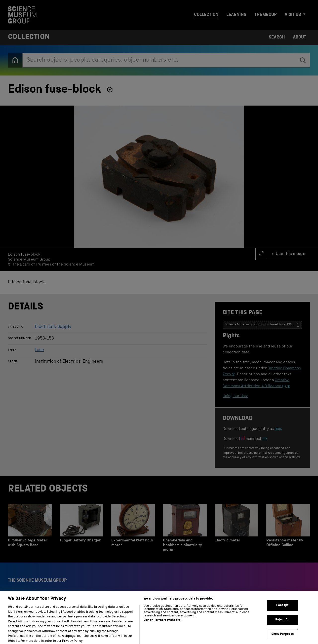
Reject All (282, 623)
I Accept (282, 609)
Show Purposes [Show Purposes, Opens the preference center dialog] (282, 637)
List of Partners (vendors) (162, 624)
